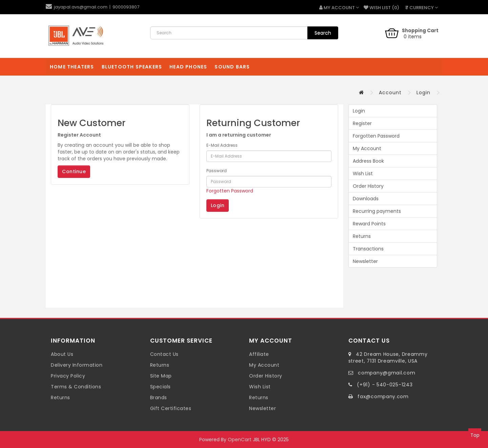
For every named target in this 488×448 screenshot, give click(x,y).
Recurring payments (377, 211)
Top (475, 435)
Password (217, 171)
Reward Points (369, 224)
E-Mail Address (222, 145)
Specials (160, 387)
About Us (62, 354)
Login (423, 93)
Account (390, 93)
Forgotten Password (230, 191)
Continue (74, 171)
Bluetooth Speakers (132, 67)
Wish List (363, 174)
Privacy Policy (68, 376)
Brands (159, 398)
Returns (362, 236)
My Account (367, 148)
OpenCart (240, 440)
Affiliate (259, 354)
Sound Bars (232, 67)
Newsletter (365, 261)
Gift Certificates (171, 408)
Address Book (368, 161)
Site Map (161, 376)
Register (362, 123)
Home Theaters (72, 67)
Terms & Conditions (76, 387)
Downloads (366, 199)
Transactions (368, 249)
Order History (368, 186)
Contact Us (164, 354)
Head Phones (188, 67)
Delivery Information (77, 365)
